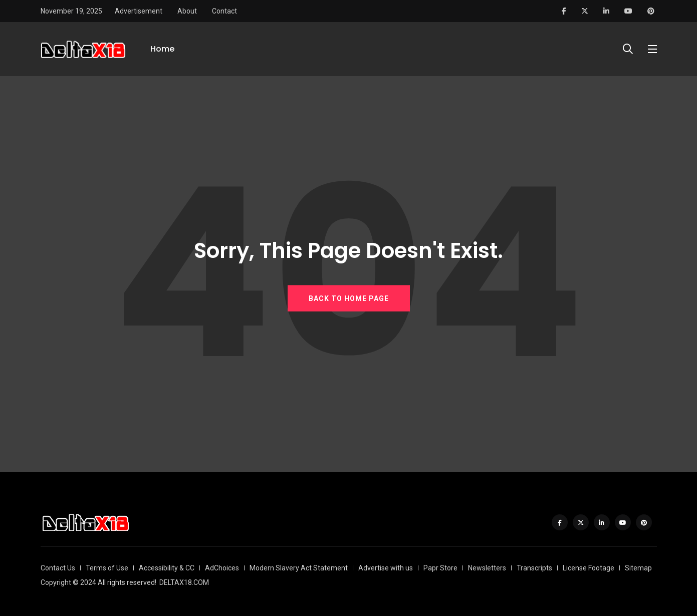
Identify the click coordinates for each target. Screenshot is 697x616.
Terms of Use (107, 568)
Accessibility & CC (167, 568)
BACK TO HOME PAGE (349, 298)
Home (162, 49)
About (187, 11)
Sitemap (638, 568)
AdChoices (222, 568)
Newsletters (487, 568)
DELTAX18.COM (184, 582)
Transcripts (534, 568)
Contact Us (58, 568)
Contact (224, 11)
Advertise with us (386, 568)
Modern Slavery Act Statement (299, 568)
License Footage (589, 568)
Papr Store (440, 568)
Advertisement (139, 11)
